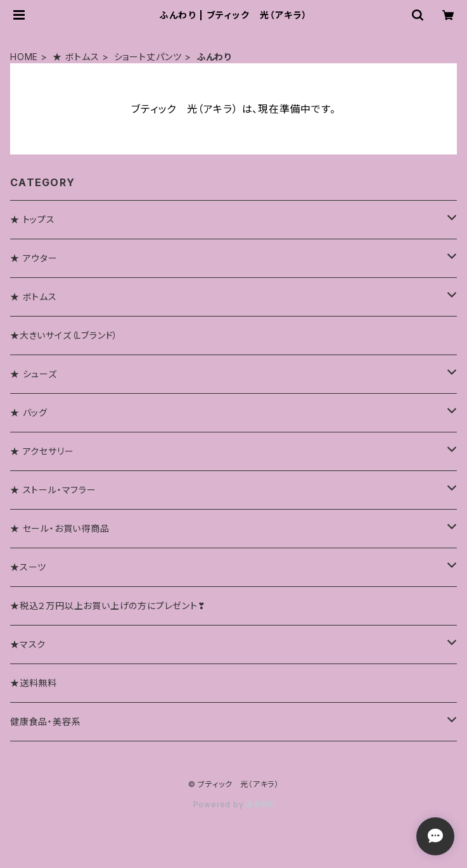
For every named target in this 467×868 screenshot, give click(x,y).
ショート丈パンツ (148, 57)
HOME (24, 57)
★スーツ (28, 567)
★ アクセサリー (42, 451)
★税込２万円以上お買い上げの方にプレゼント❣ (108, 606)
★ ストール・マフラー (53, 490)
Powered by (234, 804)
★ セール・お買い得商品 (60, 528)
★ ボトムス (76, 57)
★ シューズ (34, 374)
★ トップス (33, 219)
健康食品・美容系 (45, 721)
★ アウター (34, 258)
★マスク (28, 644)
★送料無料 (34, 683)
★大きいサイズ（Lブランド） (64, 335)
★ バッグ (29, 412)
